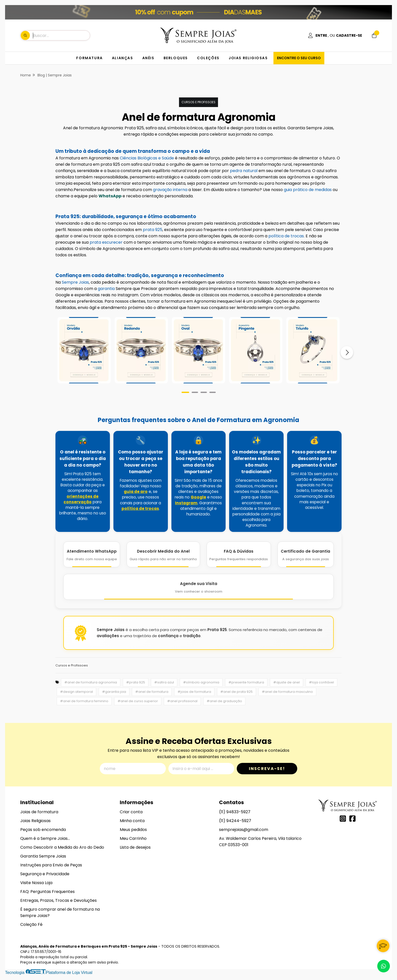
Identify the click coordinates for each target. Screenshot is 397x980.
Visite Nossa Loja (36, 883)
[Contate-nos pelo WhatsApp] (384, 966)
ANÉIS (148, 58)
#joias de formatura (194, 692)
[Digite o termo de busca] (61, 35)
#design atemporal (76, 692)
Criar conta (131, 812)
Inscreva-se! (267, 769)
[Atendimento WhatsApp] (92, 554)
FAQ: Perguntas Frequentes (47, 892)
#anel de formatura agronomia (91, 682)
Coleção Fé (31, 924)
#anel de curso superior (138, 701)
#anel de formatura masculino (287, 692)
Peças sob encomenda (43, 830)
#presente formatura (246, 682)
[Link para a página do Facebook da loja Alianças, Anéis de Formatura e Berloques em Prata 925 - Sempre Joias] (352, 819)
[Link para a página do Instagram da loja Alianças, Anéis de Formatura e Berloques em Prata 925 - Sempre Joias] (343, 819)
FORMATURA (89, 58)
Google (198, 497)
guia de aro (136, 492)
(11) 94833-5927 (235, 812)
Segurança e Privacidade (45, 874)
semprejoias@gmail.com (244, 830)
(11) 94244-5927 (235, 821)
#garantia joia (114, 692)
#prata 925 (136, 682)
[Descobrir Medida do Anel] (163, 554)
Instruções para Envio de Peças (51, 865)
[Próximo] (347, 352)
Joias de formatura (39, 812)
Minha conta (132, 821)
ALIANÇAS (123, 58)
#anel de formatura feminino (84, 701)
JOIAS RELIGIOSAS (248, 58)
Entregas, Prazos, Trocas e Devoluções (58, 900)
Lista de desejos (135, 847)
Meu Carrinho (133, 838)
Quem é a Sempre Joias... (45, 838)
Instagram (186, 503)
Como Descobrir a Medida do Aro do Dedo (62, 847)
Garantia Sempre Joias (43, 856)
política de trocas (140, 508)
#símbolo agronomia (201, 682)
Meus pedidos (133, 830)
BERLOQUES (176, 58)
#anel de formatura (152, 692)
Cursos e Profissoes (198, 102)
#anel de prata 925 (236, 692)
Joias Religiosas (35, 821)
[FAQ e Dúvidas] (239, 554)
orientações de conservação (81, 499)
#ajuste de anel (286, 682)
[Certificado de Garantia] (306, 554)
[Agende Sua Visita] (198, 587)
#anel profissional (182, 701)
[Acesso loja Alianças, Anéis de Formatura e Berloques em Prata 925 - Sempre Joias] (335, 36)
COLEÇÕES (208, 58)
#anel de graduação (224, 701)
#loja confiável (321, 682)
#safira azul (164, 682)
